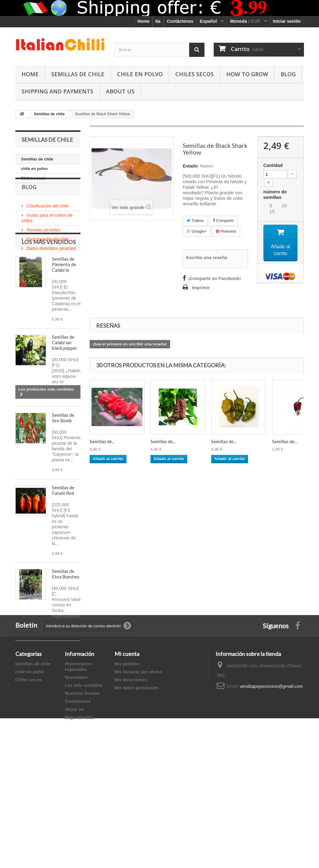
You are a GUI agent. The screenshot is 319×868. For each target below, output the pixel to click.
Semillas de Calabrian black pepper (65, 384)
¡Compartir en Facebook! (215, 278)
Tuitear (195, 221)
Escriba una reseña (207, 258)
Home (144, 21)
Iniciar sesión (287, 21)
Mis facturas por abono (138, 784)
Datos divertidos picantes (51, 261)
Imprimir (201, 288)
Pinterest (226, 231)
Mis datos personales (137, 800)
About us (74, 821)
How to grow (247, 74)
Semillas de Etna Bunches (66, 616)
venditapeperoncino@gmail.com (271, 798)
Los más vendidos (49, 284)
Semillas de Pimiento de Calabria (64, 306)
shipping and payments (57, 91)
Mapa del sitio (79, 829)
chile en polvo (140, 74)
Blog (288, 74)
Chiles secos (195, 74)
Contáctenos (180, 21)
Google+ (197, 231)
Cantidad (273, 165)
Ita (158, 21)
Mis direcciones (131, 792)
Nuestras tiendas (82, 805)
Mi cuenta (127, 766)
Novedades (76, 789)
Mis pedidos (127, 776)
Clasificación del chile (47, 218)
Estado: (191, 166)
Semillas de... (102, 441)
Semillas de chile (78, 74)
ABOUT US (120, 91)
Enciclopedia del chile (47, 251)
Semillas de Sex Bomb (63, 460)
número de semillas (275, 194)
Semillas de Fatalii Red (63, 532)
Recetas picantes (43, 242)
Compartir (223, 221)
